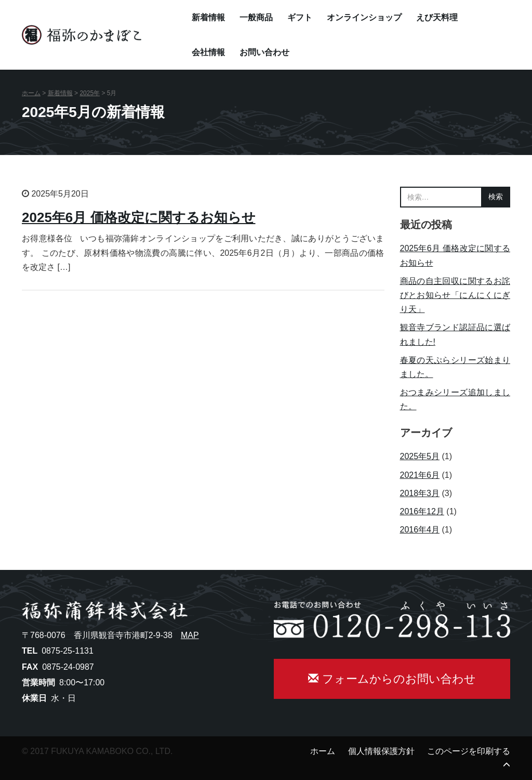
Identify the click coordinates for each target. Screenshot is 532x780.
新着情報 (208, 17)
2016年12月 (422, 511)
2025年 (90, 93)
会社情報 (208, 52)
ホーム (31, 93)
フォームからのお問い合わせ (392, 679)
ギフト (300, 17)
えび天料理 (437, 17)
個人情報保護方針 (381, 751)
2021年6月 (420, 475)
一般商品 (256, 17)
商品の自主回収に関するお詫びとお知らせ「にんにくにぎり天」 (455, 295)
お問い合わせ (264, 52)
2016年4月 (420, 530)
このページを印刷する (469, 751)
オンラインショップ (364, 17)
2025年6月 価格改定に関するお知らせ (139, 217)
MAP (190, 635)
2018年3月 (420, 493)
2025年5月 (420, 456)
